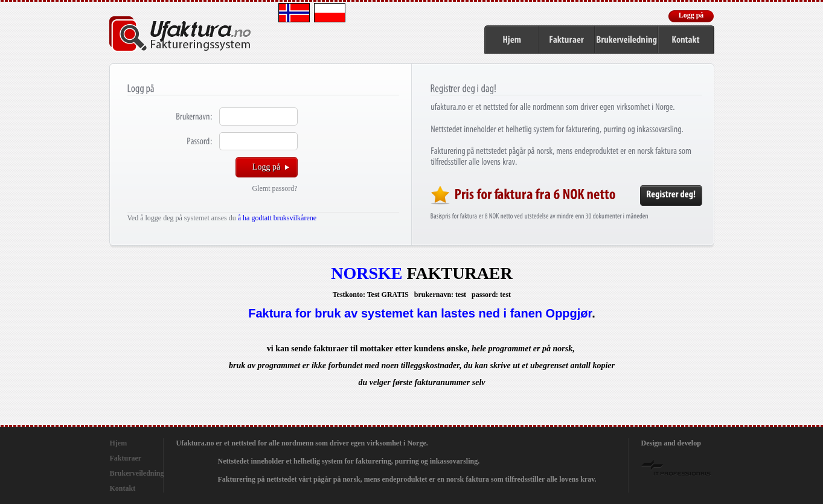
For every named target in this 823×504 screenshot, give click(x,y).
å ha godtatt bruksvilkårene (277, 218)
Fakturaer (126, 458)
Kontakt (123, 488)
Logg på (691, 15)
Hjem (119, 443)
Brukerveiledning (137, 473)
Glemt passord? (275, 188)
